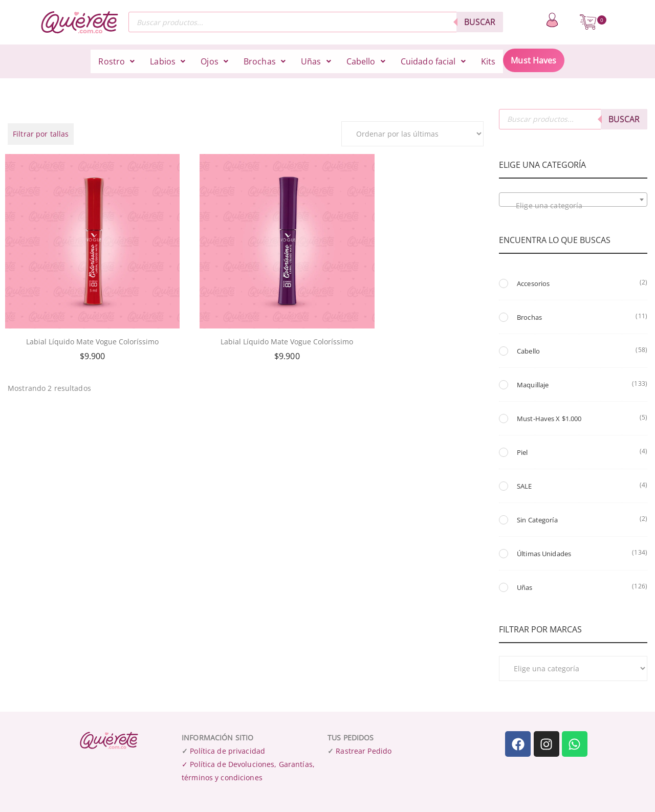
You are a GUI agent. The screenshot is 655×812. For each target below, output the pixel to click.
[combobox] (573, 200)
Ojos (214, 61)
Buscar (480, 22)
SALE (525, 486)
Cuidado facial (433, 61)
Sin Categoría (537, 520)
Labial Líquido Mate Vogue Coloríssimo (82, 315)
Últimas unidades (544, 554)
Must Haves (533, 60)
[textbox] (573, 206)
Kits (488, 61)
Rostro (116, 61)
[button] (116, 61)
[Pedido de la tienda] (412, 134)
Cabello (366, 61)
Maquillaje (533, 385)
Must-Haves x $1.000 (549, 419)
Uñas (316, 61)
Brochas (265, 61)
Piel (522, 452)
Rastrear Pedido (364, 751)
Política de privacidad (227, 751)
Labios (168, 61)
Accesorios (533, 283)
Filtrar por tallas (41, 134)
